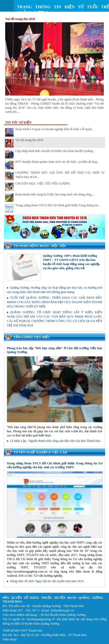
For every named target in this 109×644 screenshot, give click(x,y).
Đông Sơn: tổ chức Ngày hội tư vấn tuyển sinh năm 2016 (45, 581)
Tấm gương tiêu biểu (32, 337)
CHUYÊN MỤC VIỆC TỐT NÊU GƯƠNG (38, 187)
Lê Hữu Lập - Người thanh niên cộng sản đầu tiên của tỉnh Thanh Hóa (53, 441)
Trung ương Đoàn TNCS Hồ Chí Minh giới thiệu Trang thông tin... (52, 208)
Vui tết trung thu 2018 (20, 19)
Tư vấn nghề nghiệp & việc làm (40, 452)
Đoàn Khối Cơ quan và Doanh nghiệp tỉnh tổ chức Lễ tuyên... (49, 132)
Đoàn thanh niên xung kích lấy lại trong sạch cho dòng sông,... (50, 197)
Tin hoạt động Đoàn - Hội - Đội (40, 246)
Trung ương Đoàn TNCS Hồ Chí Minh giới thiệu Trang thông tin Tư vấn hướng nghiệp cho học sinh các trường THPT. (55, 465)
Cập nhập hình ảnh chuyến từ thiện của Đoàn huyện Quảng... (50, 154)
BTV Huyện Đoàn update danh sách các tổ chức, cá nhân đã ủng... (52, 165)
